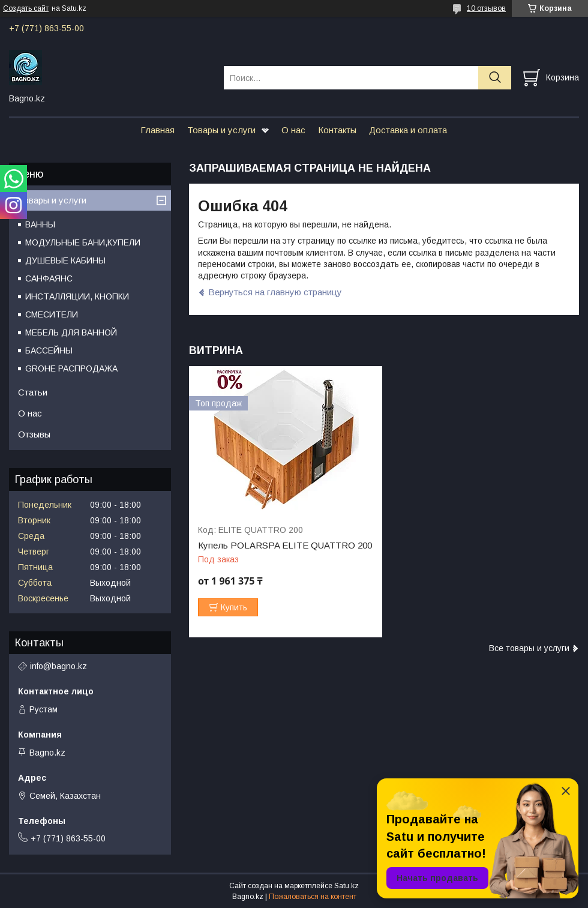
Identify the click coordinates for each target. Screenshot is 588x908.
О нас (293, 130)
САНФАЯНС (49, 278)
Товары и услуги (221, 130)
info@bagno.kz (58, 666)
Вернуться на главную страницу (275, 292)
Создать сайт (26, 8)
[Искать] (495, 78)
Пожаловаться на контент (313, 897)
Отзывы (34, 434)
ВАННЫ (40, 224)
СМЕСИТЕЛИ (52, 314)
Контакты (337, 130)
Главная (157, 130)
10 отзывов (486, 8)
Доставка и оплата (408, 130)
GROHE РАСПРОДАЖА (71, 368)
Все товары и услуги (529, 648)
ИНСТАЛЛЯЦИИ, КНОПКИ (77, 296)
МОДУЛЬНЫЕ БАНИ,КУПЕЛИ (83, 242)
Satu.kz (346, 886)
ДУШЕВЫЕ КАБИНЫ (65, 260)
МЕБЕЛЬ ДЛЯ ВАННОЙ (71, 332)
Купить (234, 607)
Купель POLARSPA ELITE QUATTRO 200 (285, 546)
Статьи (33, 392)
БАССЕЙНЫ (49, 350)
